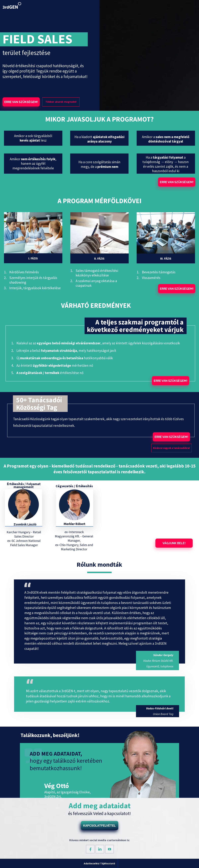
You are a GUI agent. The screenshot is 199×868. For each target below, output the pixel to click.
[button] (21, 102)
